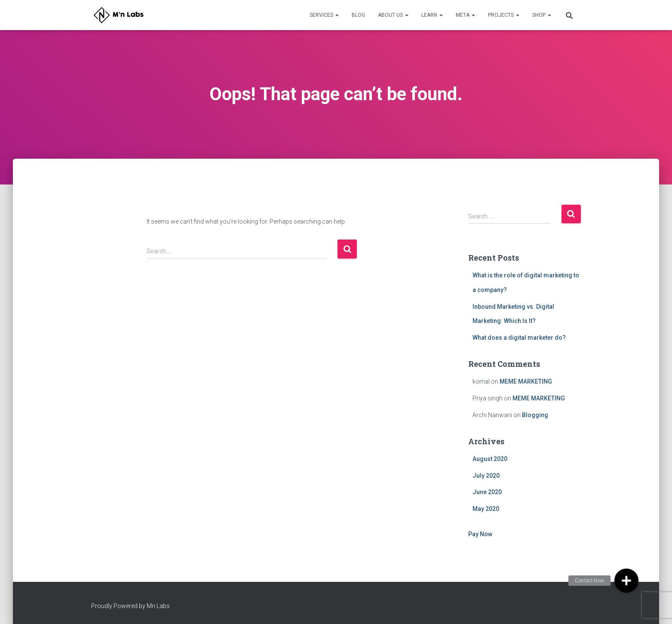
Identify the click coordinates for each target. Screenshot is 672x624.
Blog (358, 15)
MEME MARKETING (526, 381)
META (465, 15)
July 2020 (486, 476)
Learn (432, 15)
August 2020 (490, 459)
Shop (542, 15)
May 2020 (486, 509)
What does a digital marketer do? (519, 338)
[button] (626, 581)
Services (324, 15)
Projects (504, 15)
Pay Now (480, 534)
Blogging (535, 415)
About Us (393, 15)
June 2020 (487, 492)
